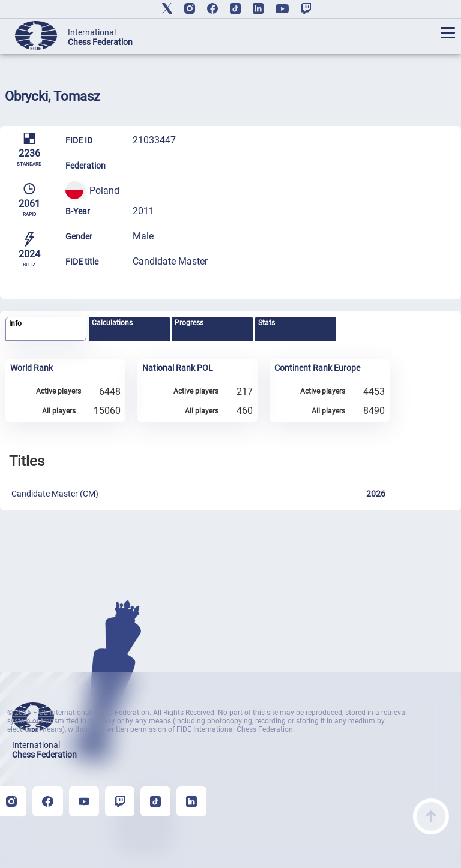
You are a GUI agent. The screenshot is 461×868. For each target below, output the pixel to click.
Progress (189, 323)
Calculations (112, 323)
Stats (267, 323)
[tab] (46, 329)
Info (15, 323)
